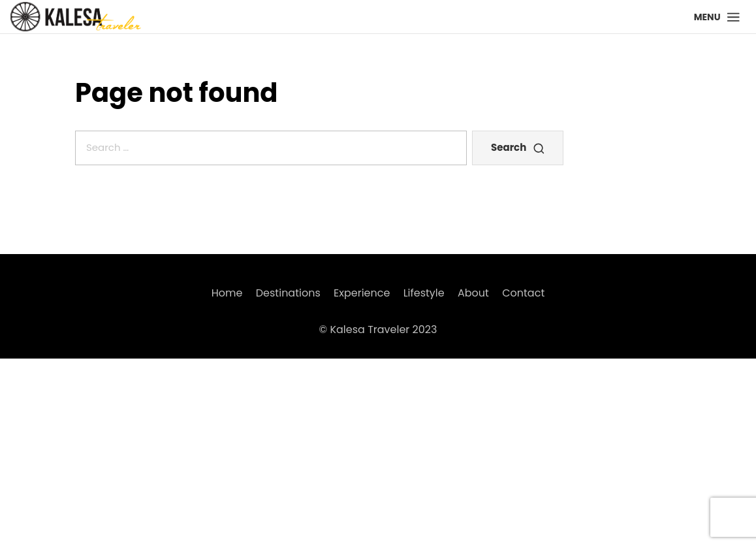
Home (227, 293)
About (473, 293)
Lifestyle (424, 293)
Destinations (288, 293)
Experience (362, 293)
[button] (717, 17)
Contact (523, 293)
